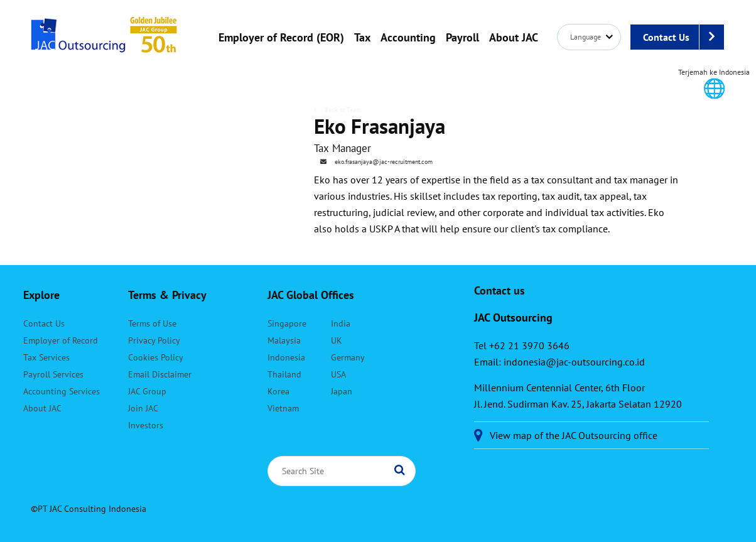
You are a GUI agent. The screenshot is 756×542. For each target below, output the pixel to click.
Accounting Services (62, 391)
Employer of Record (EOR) (281, 37)
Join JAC (143, 408)
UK (337, 340)
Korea (278, 391)
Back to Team (342, 110)
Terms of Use (152, 323)
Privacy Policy (154, 340)
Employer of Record (61, 340)
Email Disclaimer (160, 374)
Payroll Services (53, 374)
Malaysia (284, 340)
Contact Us (683, 37)
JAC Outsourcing (104, 41)
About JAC (514, 37)
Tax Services (46, 357)
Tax (362, 37)
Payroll (462, 37)
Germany (348, 357)
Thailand (284, 374)
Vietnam (283, 408)
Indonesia (286, 357)
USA (338, 374)
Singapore (287, 323)
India (341, 323)
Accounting (408, 37)
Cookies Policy (156, 357)
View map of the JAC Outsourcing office (574, 435)
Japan (342, 391)
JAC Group (147, 391)
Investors (146, 425)
